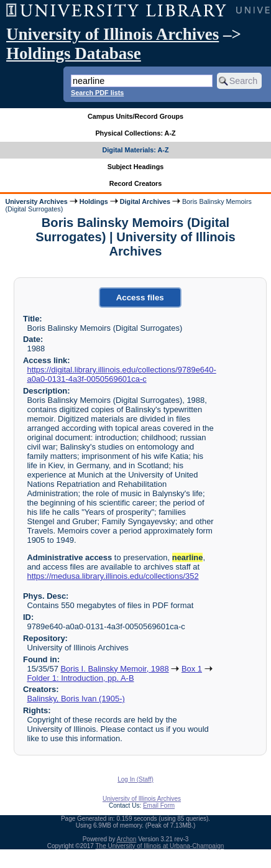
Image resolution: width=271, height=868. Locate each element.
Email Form (159, 806)
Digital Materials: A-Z (136, 150)
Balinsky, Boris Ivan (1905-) (76, 699)
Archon (127, 839)
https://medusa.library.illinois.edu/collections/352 (113, 576)
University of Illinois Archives (113, 34)
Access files (140, 298)
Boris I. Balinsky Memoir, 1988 (114, 669)
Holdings (94, 201)
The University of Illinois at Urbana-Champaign (160, 846)
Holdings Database (74, 53)
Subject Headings (136, 167)
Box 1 (192, 669)
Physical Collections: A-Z (135, 133)
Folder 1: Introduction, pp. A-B (80, 678)
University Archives (36, 201)
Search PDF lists (97, 93)
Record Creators (136, 183)
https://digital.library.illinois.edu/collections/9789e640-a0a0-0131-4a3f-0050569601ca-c (121, 374)
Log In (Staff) (135, 779)
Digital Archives (145, 201)
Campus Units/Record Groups (135, 116)
